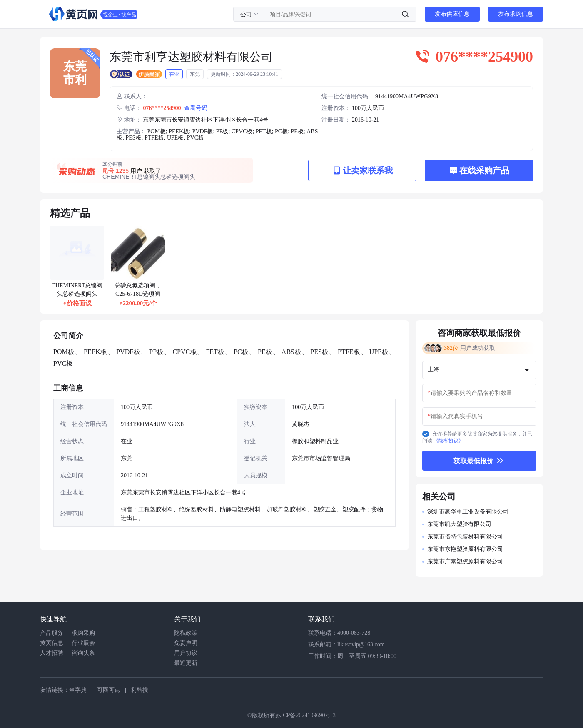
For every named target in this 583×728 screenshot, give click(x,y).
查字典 (78, 690)
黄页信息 (52, 643)
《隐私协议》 (448, 441)
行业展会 (83, 643)
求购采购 (83, 633)
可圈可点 (109, 690)
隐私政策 (186, 633)
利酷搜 (140, 690)
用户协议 (186, 653)
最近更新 (186, 663)
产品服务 (52, 633)
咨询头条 (83, 653)
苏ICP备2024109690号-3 (305, 715)
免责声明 (186, 643)
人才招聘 (52, 653)
